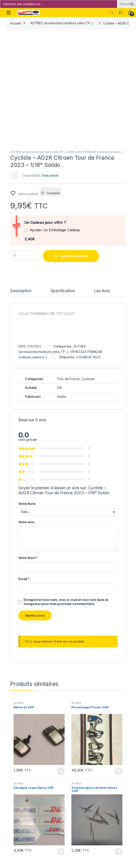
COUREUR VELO (88, 247)
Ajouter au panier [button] (61, 661)
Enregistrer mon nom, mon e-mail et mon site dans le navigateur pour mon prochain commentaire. (66, 492)
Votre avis (26, 412)
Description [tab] (21, 181)
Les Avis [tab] (102, 181)
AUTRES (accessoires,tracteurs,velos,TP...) (62, 23)
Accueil (16, 23)
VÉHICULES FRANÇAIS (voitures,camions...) (95, 42)
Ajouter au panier (74, 146)
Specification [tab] (63, 181)
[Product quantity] (26, 146)
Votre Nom (28, 448)
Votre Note (27, 394)
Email (24, 469)
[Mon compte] (121, 12)
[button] (133, 4)
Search (111, 12)
